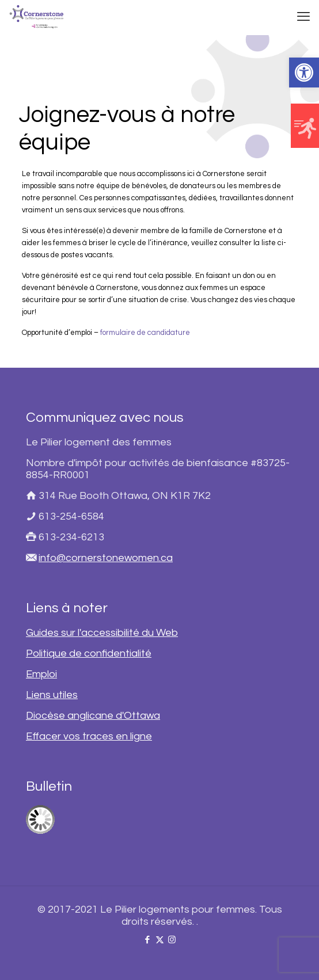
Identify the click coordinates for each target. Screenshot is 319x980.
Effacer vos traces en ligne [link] (89, 736)
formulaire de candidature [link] (145, 333)
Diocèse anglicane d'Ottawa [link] (93, 716)
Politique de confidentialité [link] (89, 653)
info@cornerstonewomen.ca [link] (106, 558)
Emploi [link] (41, 674)
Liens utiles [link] (52, 695)
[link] (304, 73)
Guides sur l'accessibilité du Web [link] (102, 633)
